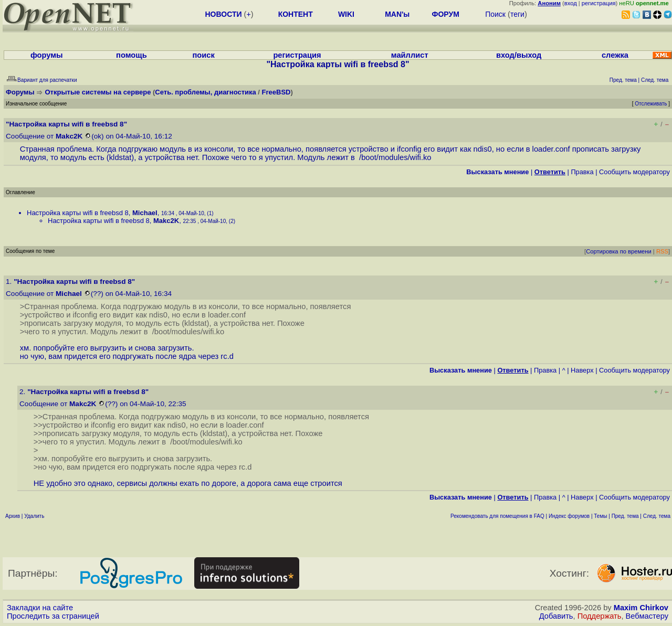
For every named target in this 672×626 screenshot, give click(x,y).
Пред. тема (625, 516)
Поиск (495, 14)
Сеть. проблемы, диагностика (205, 92)
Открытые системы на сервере (98, 92)
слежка (615, 55)
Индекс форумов (569, 516)
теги (517, 14)
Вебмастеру (647, 616)
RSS (662, 251)
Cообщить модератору (634, 172)
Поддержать (600, 616)
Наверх (582, 370)
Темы (600, 516)
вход (571, 3)
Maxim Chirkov (641, 608)
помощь (132, 55)
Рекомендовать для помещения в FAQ (497, 516)
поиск (203, 55)
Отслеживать (651, 104)
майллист (410, 55)
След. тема (657, 516)
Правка (582, 172)
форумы (47, 55)
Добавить (556, 616)
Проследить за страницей (53, 616)
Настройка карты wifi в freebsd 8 (78, 213)
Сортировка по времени (619, 251)
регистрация (599, 3)
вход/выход (519, 55)
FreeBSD (276, 92)
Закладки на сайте (40, 608)
